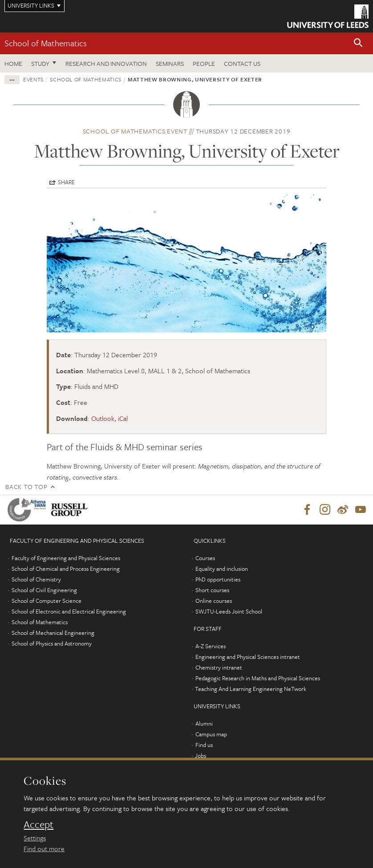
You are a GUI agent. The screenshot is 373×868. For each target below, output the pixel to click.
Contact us (242, 63)
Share (66, 182)
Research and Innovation (106, 63)
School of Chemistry (36, 579)
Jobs (201, 755)
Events (33, 79)
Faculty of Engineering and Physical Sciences (66, 558)
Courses (205, 558)
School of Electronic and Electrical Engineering (69, 611)
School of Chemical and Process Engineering (66, 569)
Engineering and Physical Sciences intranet (248, 657)
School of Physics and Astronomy (52, 643)
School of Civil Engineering (44, 590)
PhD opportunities (218, 579)
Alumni (204, 723)
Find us (204, 745)
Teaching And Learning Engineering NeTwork (251, 689)
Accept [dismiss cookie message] (39, 824)
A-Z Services (211, 646)
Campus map (211, 734)
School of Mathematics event (135, 131)
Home (13, 63)
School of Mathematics (46, 43)
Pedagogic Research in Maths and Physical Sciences (258, 678)
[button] (358, 43)
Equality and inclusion (222, 569)
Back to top (26, 486)
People (204, 63)
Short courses (212, 590)
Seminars (170, 63)
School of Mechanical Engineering (53, 633)
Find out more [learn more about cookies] (44, 848)
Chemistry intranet (219, 667)
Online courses (214, 601)
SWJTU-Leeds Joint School (229, 611)
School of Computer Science (47, 601)
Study (40, 63)
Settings (35, 838)
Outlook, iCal (109, 418)
